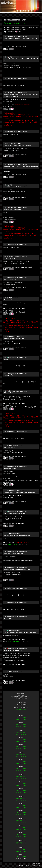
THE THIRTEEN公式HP (14, 641)
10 (20, 718)
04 (20, 719)
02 (23, 719)
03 (22, 719)
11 (19, 718)
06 (17, 719)
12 (17, 718)
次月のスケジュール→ (22, 23)
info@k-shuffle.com (21, 709)
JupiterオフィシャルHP (13, 544)
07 (25, 718)
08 (23, 718)
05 (19, 719)
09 (22, 718)
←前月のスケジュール (9, 23)
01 (25, 719)
